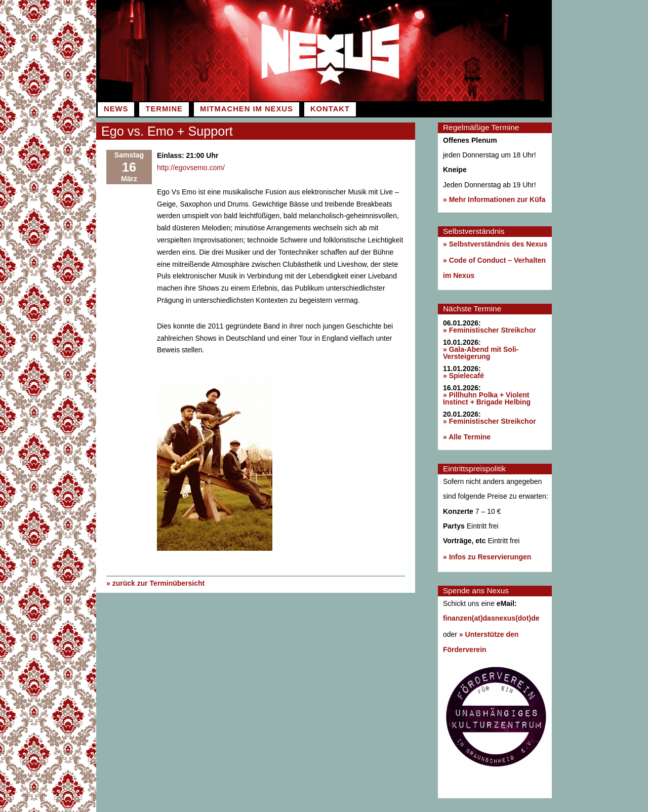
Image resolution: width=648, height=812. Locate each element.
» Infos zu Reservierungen (487, 557)
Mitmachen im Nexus (247, 109)
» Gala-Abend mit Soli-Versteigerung (481, 353)
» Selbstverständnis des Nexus (495, 244)
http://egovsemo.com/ (191, 168)
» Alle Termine (467, 437)
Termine (164, 109)
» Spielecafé (463, 376)
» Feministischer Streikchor (490, 330)
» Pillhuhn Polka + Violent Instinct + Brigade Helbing (487, 398)
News (116, 109)
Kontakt (330, 109)
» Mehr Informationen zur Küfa (494, 199)
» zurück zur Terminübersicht (155, 583)
